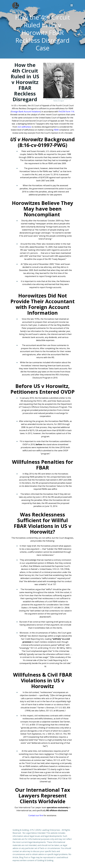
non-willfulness (24, 127)
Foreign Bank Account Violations (26, 112)
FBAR (56, 130)
